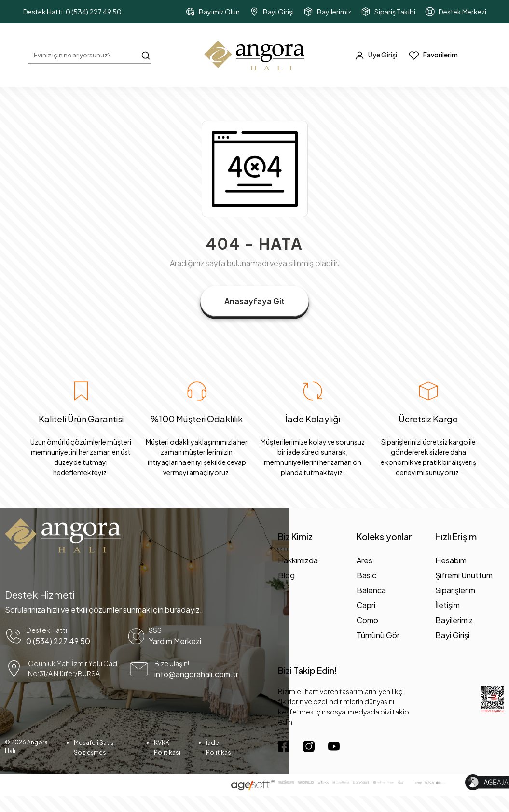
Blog (286, 575)
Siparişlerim (455, 590)
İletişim (447, 605)
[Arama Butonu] (146, 55)
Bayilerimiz (454, 620)
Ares (365, 560)
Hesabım (451, 560)
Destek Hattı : (72, 12)
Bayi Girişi (452, 635)
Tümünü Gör (378, 635)
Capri (366, 605)
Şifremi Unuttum (464, 575)
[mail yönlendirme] (189, 669)
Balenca (371, 590)
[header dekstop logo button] (255, 55)
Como (367, 620)
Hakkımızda (298, 560)
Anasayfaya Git (254, 301)
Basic (366, 575)
